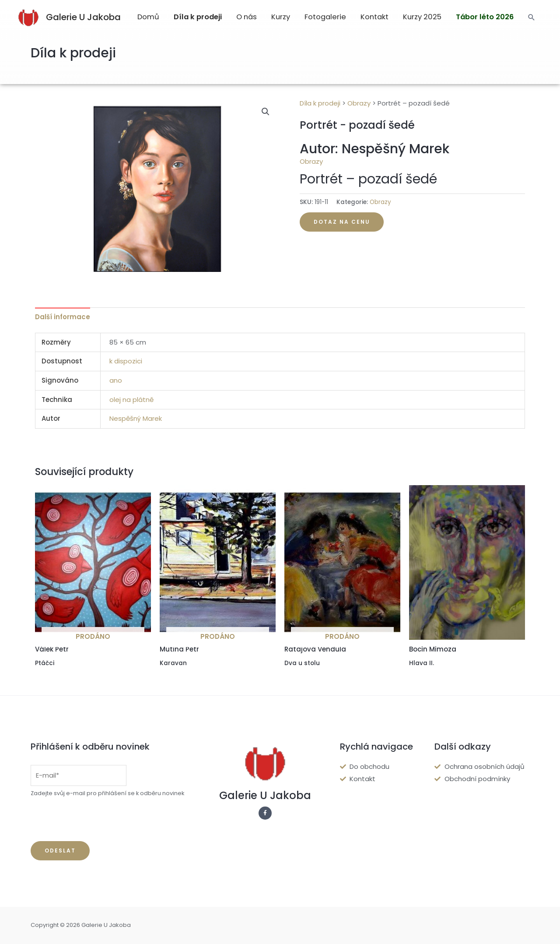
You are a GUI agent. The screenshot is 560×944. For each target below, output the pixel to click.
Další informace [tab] (63, 317)
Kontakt (374, 17)
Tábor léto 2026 (485, 17)
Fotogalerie (325, 17)
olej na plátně (131, 400)
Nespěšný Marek (136, 418)
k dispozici (126, 361)
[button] (266, 112)
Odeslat (60, 851)
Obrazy (359, 103)
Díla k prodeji (198, 17)
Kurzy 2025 (422, 17)
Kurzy (281, 17)
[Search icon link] (532, 17)
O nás (247, 17)
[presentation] (97, 820)
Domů (148, 17)
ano (116, 380)
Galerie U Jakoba (83, 17)
